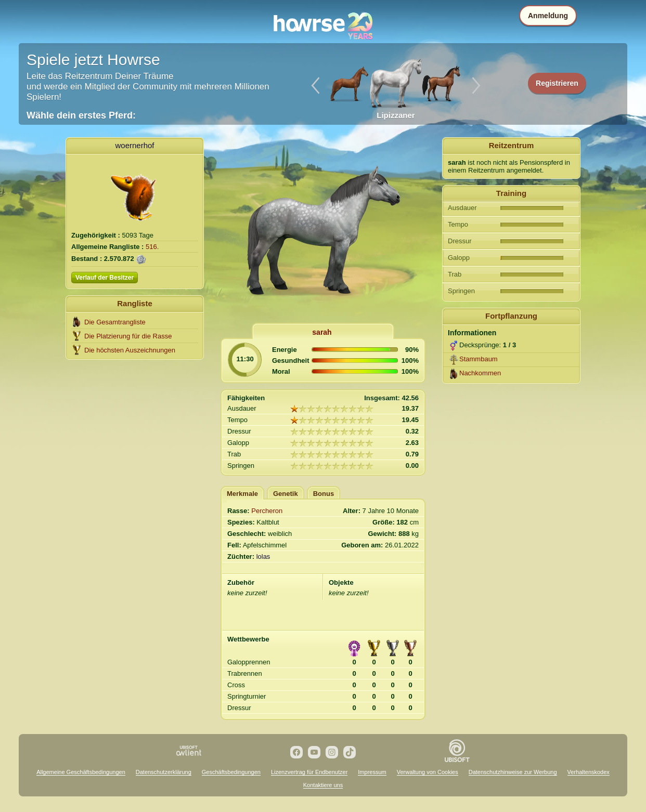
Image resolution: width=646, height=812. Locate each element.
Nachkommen (480, 373)
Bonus (324, 494)
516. (152, 247)
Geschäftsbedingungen (231, 772)
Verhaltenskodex (589, 772)
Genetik (286, 494)
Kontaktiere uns (323, 785)
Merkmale (242, 494)
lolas (263, 556)
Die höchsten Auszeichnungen (130, 350)
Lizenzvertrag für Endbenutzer (309, 772)
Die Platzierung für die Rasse (128, 336)
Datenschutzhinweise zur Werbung (513, 772)
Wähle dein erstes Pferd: (81, 115)
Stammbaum (479, 359)
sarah (322, 332)
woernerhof (134, 145)
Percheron (267, 511)
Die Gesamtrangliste (115, 322)
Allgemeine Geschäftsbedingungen (81, 772)
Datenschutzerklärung (164, 772)
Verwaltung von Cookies (428, 772)
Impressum (372, 772)
